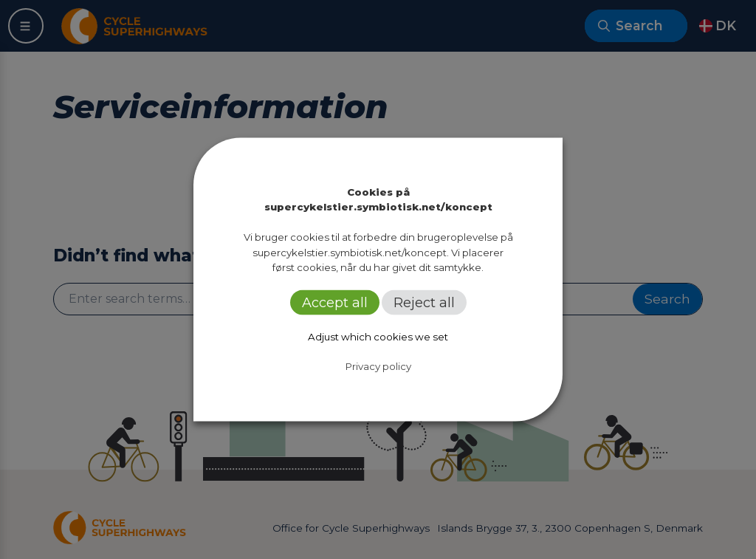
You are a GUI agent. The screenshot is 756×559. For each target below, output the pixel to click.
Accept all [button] (335, 303)
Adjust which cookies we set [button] (378, 337)
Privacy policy (378, 366)
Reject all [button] (424, 303)
